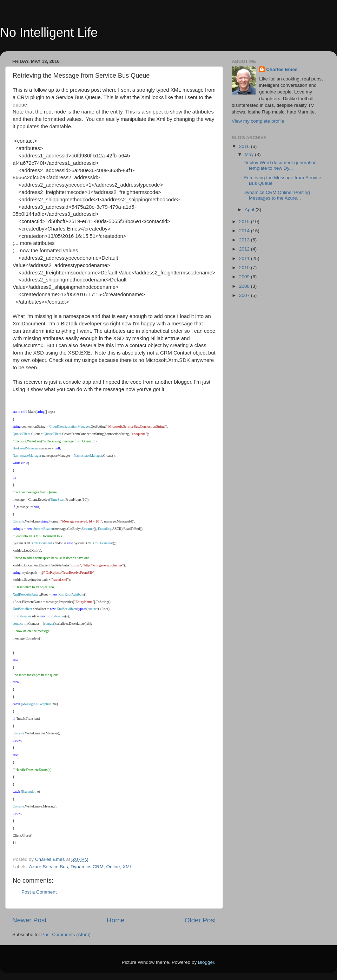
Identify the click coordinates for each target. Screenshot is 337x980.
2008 (245, 286)
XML (127, 867)
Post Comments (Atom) (66, 934)
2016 (245, 146)
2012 (245, 249)
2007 (245, 295)
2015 (245, 222)
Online (113, 867)
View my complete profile (258, 121)
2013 (245, 240)
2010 (245, 268)
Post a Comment (39, 892)
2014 (245, 231)
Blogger (206, 962)
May (250, 154)
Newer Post (29, 920)
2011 (245, 258)
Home (115, 920)
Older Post (200, 920)
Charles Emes (282, 69)
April (250, 210)
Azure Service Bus (49, 867)
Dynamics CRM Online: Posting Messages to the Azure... (277, 195)
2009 (245, 277)
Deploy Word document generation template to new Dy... (280, 165)
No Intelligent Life (49, 33)
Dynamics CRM (87, 867)
